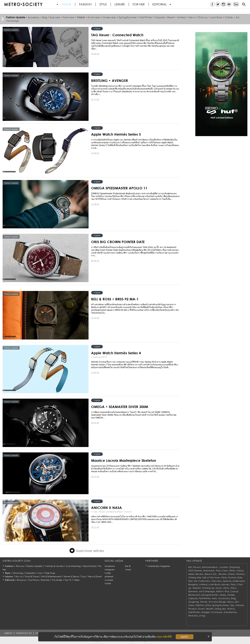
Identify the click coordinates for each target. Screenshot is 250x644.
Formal (232, 578)
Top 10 (68, 580)
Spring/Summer (128, 17)
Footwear (69, 17)
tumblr (108, 583)
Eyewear (55, 17)
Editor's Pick (222, 591)
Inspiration (31, 573)
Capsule (160, 17)
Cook (224, 571)
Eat (190, 567)
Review (199, 574)
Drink (208, 605)
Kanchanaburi (210, 567)
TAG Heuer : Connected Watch (117, 35)
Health (209, 609)
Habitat (196, 588)
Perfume (193, 616)
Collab (229, 17)
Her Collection (202, 581)
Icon (40, 573)
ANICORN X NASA (107, 508)
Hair (190, 581)
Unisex (240, 571)
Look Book (216, 17)
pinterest (109, 576)
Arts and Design (217, 602)
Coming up (208, 588)
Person (197, 567)
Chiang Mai (195, 578)
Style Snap (50, 573)
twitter (108, 573)
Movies (225, 584)
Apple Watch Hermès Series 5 (116, 134)
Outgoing (234, 567)
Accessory (34, 17)
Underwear (109, 17)
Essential (45, 580)
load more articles (87, 551)
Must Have (33, 580)
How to (19, 576)
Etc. (215, 574)
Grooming (18, 573)
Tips (232, 605)
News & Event (95, 576)
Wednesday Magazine (159, 566)
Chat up (203, 17)
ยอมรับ (185, 637)
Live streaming (73, 566)
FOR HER (139, 4)
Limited (182, 17)
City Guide (57, 580)
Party (224, 578)
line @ (128, 566)
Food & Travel (32, 576)
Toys (84, 576)
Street (231, 574)
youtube (109, 580)
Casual (234, 591)
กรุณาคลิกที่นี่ (164, 637)
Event (201, 609)
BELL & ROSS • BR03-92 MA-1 (115, 299)
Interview (216, 581)
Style (103, 4)
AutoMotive (230, 612)
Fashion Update (34, 566)
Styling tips (220, 609)
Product (193, 609)
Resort (171, 17)
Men (214, 598)
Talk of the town (211, 578)
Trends (203, 602)
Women (240, 574)
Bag (45, 17)
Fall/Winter (146, 17)
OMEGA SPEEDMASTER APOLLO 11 (119, 188)
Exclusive (21, 580)
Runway (20, 566)
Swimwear (94, 17)
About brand (89, 566)
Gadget (206, 612)
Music (219, 588)
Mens (226, 588)
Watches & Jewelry (54, 566)
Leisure (120, 4)
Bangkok (193, 584)
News (192, 17)
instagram (110, 570)
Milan (191, 574)
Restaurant (194, 595)
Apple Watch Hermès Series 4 (116, 353)
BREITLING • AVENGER (110, 80)
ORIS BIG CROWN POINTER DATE (118, 242)
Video (77, 580)
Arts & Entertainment (51, 576)
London (224, 567)
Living (202, 616)
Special (227, 581)
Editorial (160, 4)
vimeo (128, 570)
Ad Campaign (207, 591)
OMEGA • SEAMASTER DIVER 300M (120, 407)
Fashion (85, 4)
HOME (67, 4)
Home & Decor (71, 576)
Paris (233, 584)
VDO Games (195, 571)
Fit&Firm (199, 605)
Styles (223, 595)
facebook (110, 566)
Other (232, 571)
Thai (218, 571)
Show (233, 588)
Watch (81, 17)
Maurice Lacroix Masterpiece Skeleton (124, 460)
